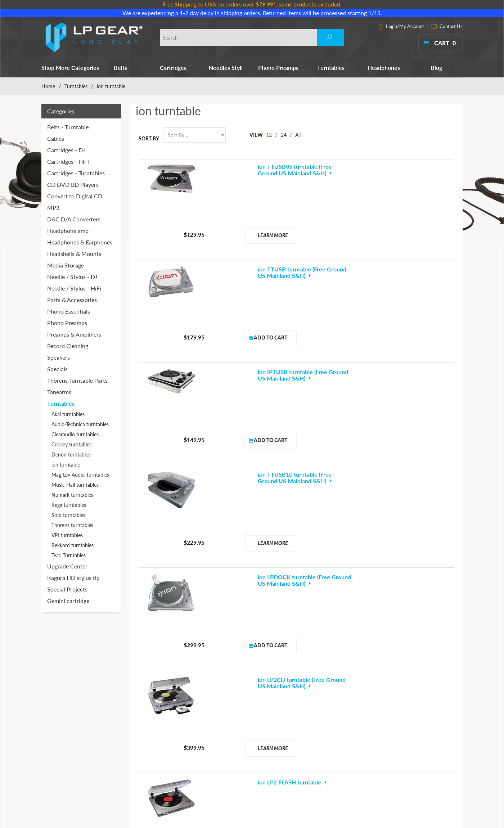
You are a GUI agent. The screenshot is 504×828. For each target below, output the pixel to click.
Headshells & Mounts (74, 254)
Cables (56, 138)
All (299, 135)
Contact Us (447, 26)
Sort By (149, 138)
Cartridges (173, 67)
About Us (355, 693)
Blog (436, 67)
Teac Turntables (69, 555)
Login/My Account (401, 26)
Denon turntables (71, 454)
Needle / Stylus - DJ (72, 277)
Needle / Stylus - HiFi (74, 288)
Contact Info (359, 713)
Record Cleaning (68, 346)
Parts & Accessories (72, 300)
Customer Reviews (365, 743)
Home (48, 86)
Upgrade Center (67, 566)
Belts (120, 67)
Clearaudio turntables (75, 434)
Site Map (355, 723)
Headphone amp (68, 231)
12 (269, 135)
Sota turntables (68, 515)
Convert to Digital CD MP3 (75, 202)
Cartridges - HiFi (68, 161)
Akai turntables (68, 414)
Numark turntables (72, 495)
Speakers (58, 357)
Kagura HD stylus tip (73, 578)
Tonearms (59, 392)
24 (284, 135)
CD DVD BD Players (73, 184)
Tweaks (283, 763)
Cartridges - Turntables (76, 173)
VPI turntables (67, 535)
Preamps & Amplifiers (74, 334)
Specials (57, 369)
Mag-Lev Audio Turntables (80, 475)
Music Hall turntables (75, 485)
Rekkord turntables (73, 545)
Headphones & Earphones (80, 242)
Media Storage (66, 265)
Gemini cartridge (68, 601)
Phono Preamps (278, 67)
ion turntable (66, 465)
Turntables (331, 67)
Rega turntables (69, 505)
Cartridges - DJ (66, 150)
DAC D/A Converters (74, 219)
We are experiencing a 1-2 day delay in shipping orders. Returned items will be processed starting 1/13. (252, 13)
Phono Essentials (69, 311)
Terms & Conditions (367, 703)
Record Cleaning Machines (304, 713)
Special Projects (67, 589)
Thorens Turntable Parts (77, 380)
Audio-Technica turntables (80, 424)
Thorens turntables (72, 525)
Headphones (384, 67)
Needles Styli (226, 67)
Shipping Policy (362, 733)
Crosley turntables (71, 444)
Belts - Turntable (68, 127)
